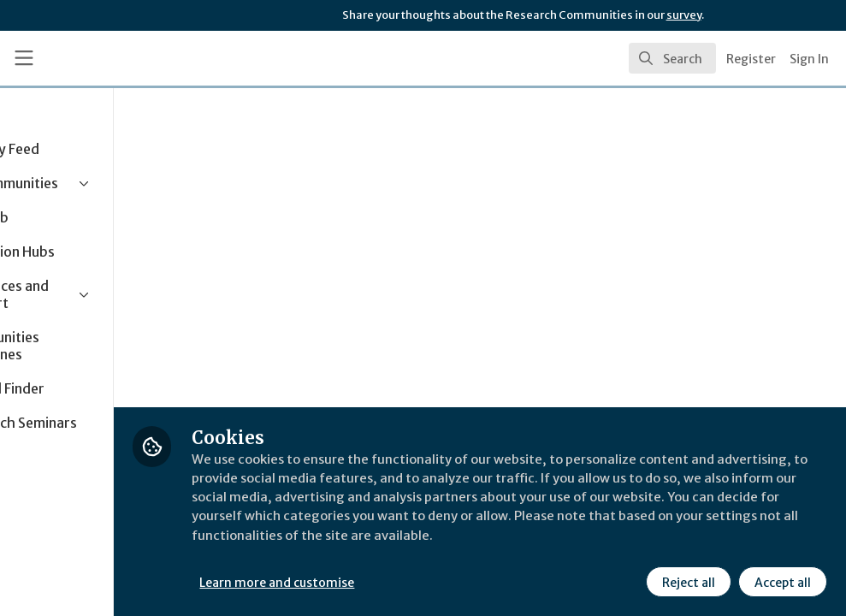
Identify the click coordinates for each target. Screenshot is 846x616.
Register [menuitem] (751, 59)
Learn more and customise (384, 581)
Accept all (781, 581)
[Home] (128, 58)
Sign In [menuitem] (809, 59)
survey (684, 15)
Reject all (687, 581)
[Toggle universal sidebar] (24, 58)
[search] (672, 58)
